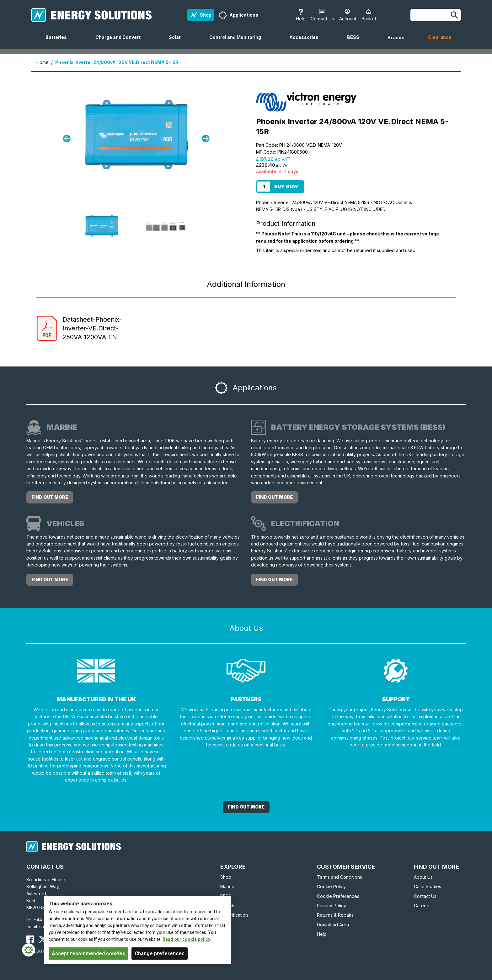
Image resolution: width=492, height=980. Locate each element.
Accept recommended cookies (88, 954)
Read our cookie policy (186, 939)
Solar (177, 42)
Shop (226, 877)
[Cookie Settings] (29, 950)
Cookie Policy (331, 886)
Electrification (234, 915)
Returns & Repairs (335, 915)
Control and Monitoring (238, 42)
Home (43, 62)
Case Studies (428, 886)
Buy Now (286, 186)
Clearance (440, 37)
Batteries (59, 42)
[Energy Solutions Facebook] (30, 939)
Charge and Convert (120, 42)
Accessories (306, 42)
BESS (356, 42)
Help (322, 934)
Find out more (50, 497)
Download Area (333, 925)
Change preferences (160, 954)
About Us (423, 877)
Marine (227, 886)
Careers (422, 906)
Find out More (246, 807)
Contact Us (425, 896)
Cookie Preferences (338, 896)
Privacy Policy (332, 906)
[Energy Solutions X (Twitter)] (43, 939)
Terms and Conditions (340, 877)
